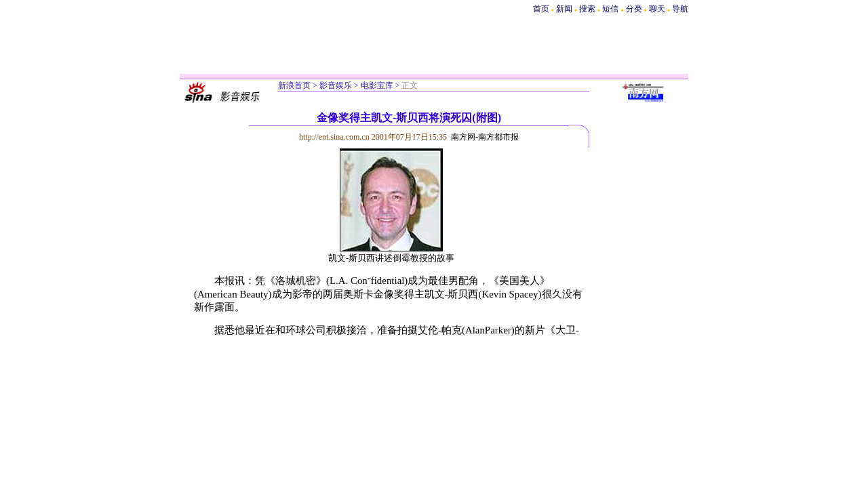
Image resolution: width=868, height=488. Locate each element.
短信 (610, 9)
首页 (541, 9)
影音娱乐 (336, 85)
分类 (634, 9)
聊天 (657, 9)
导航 (680, 9)
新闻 (564, 9)
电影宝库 (377, 85)
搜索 (588, 9)
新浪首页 (294, 85)
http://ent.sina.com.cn (335, 137)
